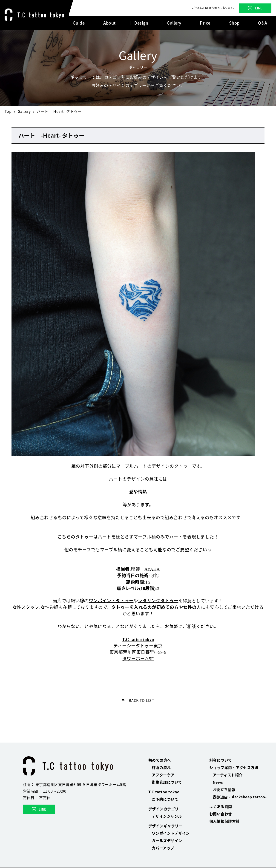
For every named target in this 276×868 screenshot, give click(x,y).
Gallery (24, 111)
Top (8, 111)
